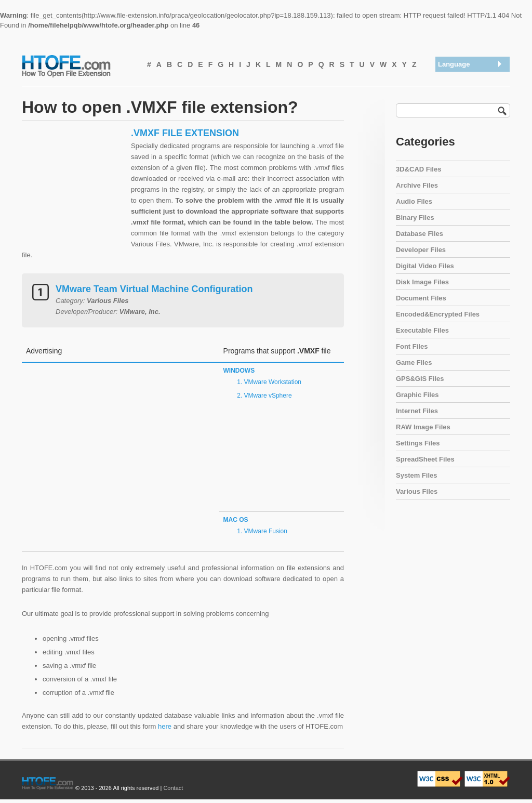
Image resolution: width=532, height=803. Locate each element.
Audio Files (414, 201)
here (165, 726)
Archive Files (417, 185)
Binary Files (415, 218)
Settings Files (418, 443)
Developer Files (421, 250)
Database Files (420, 234)
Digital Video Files (425, 266)
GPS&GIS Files (420, 379)
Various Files (417, 491)
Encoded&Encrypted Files (438, 314)
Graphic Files (417, 395)
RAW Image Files (423, 427)
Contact (173, 788)
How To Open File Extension (78, 65)
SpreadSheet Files (425, 459)
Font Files (412, 346)
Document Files (421, 298)
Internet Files (417, 411)
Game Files (414, 363)
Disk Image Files (422, 282)
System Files (417, 475)
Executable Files (422, 330)
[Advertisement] (74, 192)
